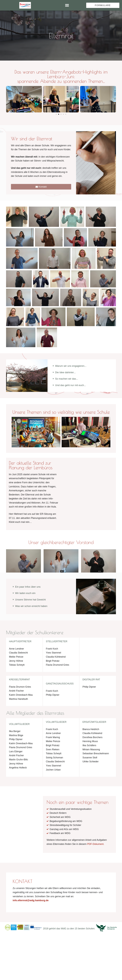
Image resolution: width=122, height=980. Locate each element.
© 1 (25, 572)
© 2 (62, 572)
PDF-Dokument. (96, 848)
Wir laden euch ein (26, 594)
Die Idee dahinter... (66, 373)
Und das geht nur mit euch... (72, 386)
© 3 (100, 572)
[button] (67, 5)
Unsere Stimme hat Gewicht (31, 601)
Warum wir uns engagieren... (72, 366)
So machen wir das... (67, 380)
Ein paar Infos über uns (29, 588)
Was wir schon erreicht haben (32, 608)
